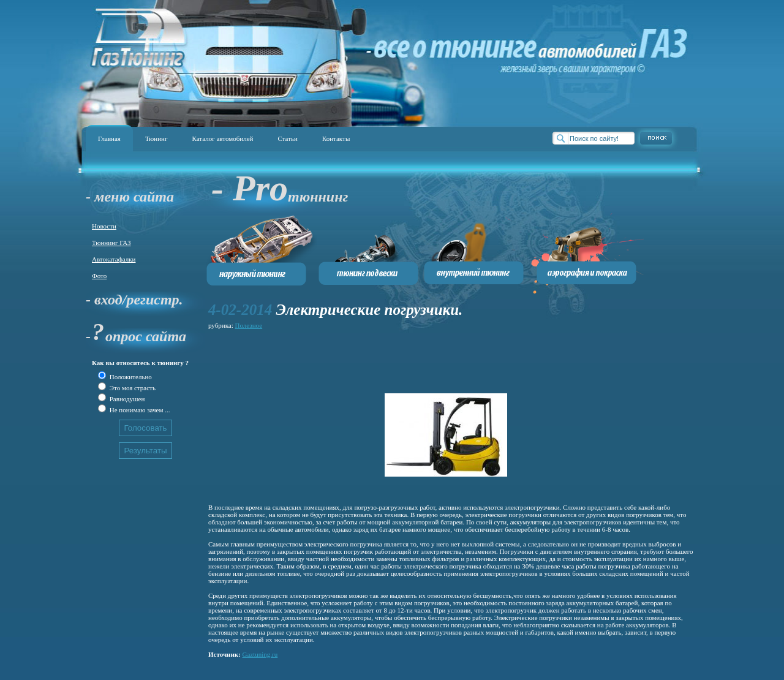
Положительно (130, 377)
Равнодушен (126, 399)
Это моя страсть (132, 388)
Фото (99, 276)
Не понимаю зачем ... (139, 410)
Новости (104, 226)
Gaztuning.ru (260, 654)
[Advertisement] (431, 360)
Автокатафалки (114, 259)
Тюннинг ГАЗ (111, 243)
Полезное (249, 325)
